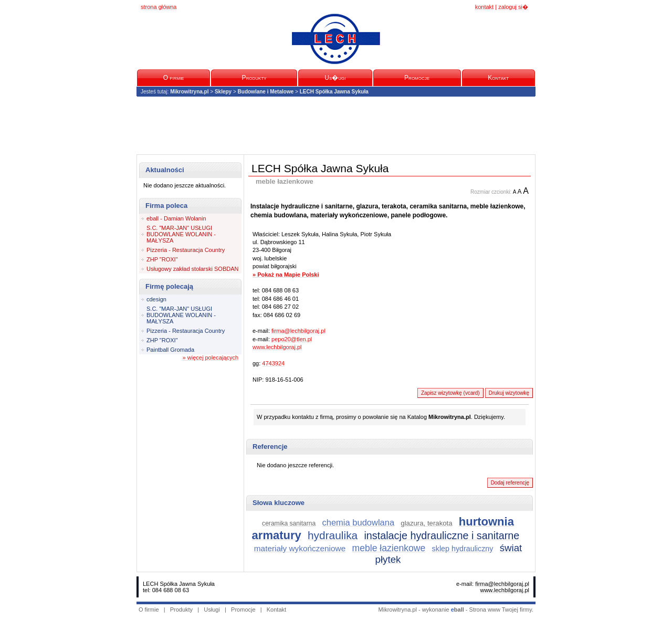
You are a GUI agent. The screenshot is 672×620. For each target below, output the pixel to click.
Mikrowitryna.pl (189, 92)
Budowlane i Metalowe (266, 92)
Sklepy (223, 92)
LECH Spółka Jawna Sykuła (334, 92)
